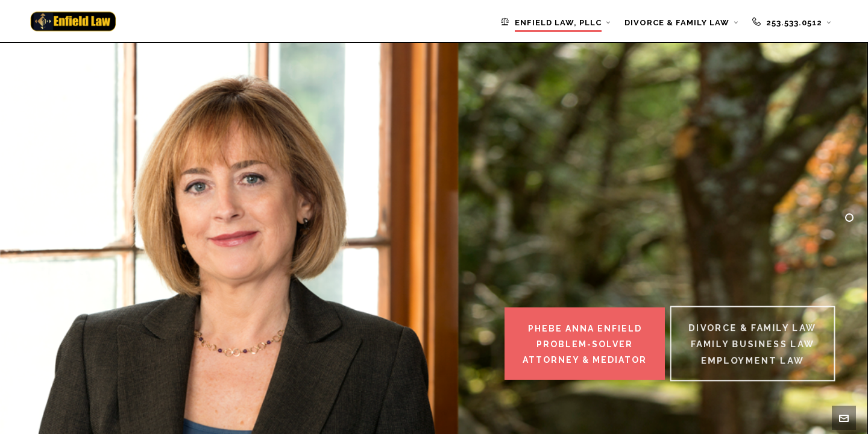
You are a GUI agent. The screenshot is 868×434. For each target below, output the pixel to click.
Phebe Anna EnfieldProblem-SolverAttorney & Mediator (585, 344)
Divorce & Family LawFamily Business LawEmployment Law (753, 344)
